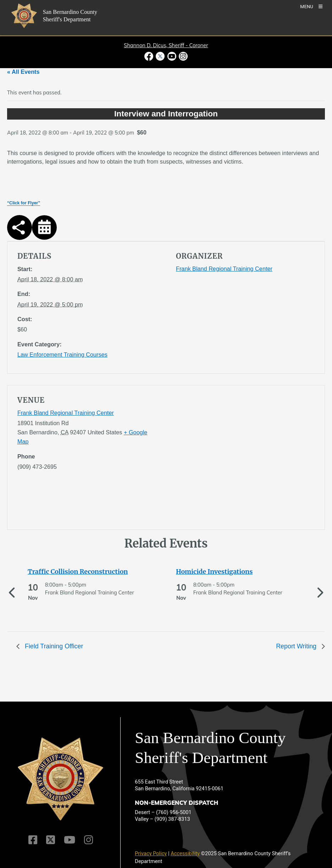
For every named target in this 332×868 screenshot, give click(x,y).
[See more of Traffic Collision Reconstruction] (81, 572)
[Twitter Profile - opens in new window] (160, 56)
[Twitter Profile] (51, 840)
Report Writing (297, 646)
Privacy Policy (151, 853)
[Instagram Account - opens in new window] (182, 56)
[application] (245, 459)
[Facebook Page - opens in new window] (150, 56)
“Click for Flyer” (24, 203)
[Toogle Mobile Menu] (311, 6)
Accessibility (185, 853)
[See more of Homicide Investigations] (229, 572)
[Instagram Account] (88, 840)
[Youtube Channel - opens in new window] (172, 56)
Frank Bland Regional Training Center (224, 269)
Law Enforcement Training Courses (62, 355)
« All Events (23, 72)
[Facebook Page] (33, 840)
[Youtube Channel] (70, 840)
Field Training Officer (53, 646)
